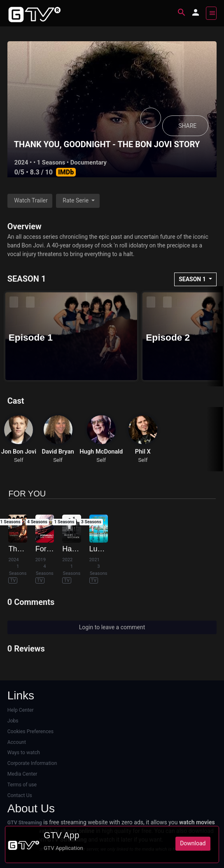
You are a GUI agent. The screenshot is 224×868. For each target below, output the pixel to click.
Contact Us (20, 795)
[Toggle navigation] (211, 13)
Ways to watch (24, 753)
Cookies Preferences (30, 732)
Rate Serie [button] (76, 200)
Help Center (21, 710)
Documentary (89, 162)
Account (17, 742)
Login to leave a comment (112, 627)
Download (193, 843)
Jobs (13, 721)
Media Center (22, 774)
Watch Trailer (31, 200)
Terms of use (22, 785)
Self (19, 460)
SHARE (187, 126)
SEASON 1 (193, 279)
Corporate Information (32, 763)
